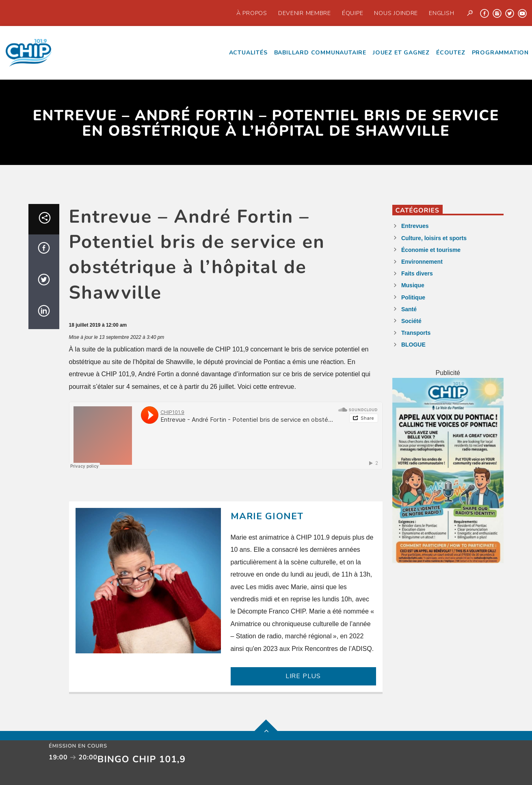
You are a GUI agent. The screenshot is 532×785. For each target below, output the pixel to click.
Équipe (353, 13)
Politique (413, 297)
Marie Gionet (267, 516)
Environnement (422, 262)
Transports (416, 333)
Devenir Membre (305, 13)
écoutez (451, 53)
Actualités (248, 53)
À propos (252, 13)
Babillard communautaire (320, 53)
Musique (413, 285)
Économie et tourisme (431, 250)
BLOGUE (413, 345)
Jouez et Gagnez (401, 53)
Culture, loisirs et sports (434, 238)
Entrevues (415, 226)
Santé (409, 309)
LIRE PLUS (303, 676)
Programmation (500, 53)
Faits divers (417, 273)
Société (411, 321)
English (441, 13)
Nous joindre (396, 13)
